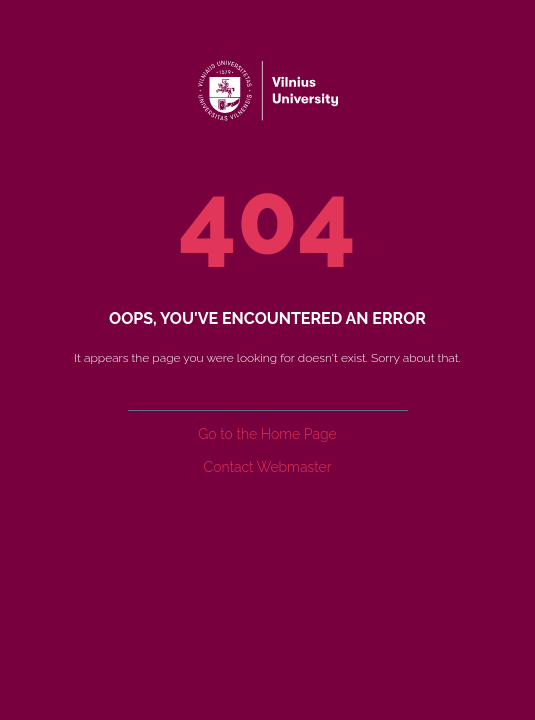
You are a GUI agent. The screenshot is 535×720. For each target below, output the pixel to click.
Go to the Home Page (267, 434)
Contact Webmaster (268, 467)
